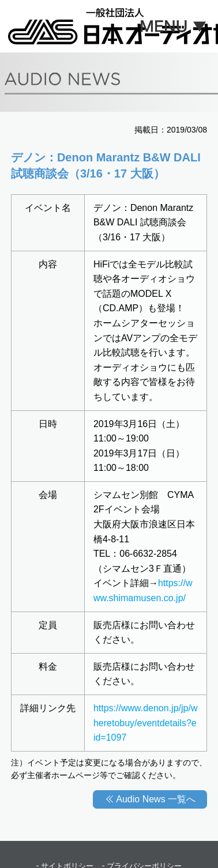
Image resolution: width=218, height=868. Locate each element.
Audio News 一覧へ (156, 799)
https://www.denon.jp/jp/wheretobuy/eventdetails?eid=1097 (146, 723)
